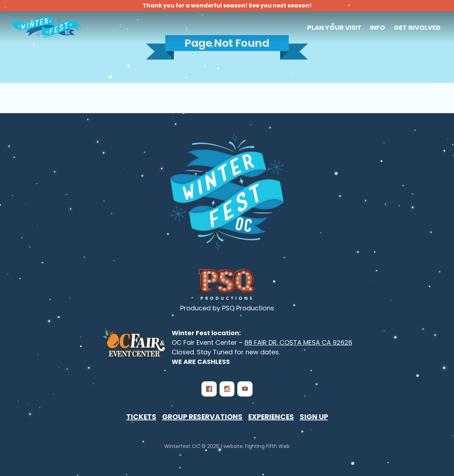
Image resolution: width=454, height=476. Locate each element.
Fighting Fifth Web (267, 446)
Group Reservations (202, 417)
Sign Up (314, 417)
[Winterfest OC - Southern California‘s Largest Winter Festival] (227, 192)
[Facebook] (209, 389)
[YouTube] (245, 389)
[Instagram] (227, 389)
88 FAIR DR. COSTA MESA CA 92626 (298, 342)
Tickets (141, 417)
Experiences (271, 417)
